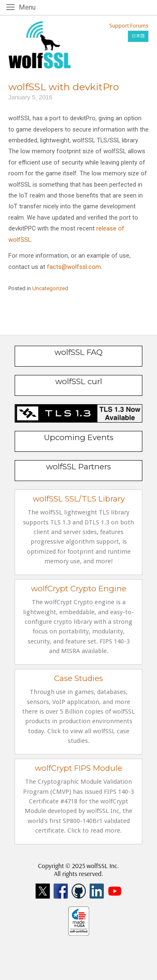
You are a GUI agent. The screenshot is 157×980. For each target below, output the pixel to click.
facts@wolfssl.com (74, 267)
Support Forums (129, 26)
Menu (29, 7)
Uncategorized (50, 288)
